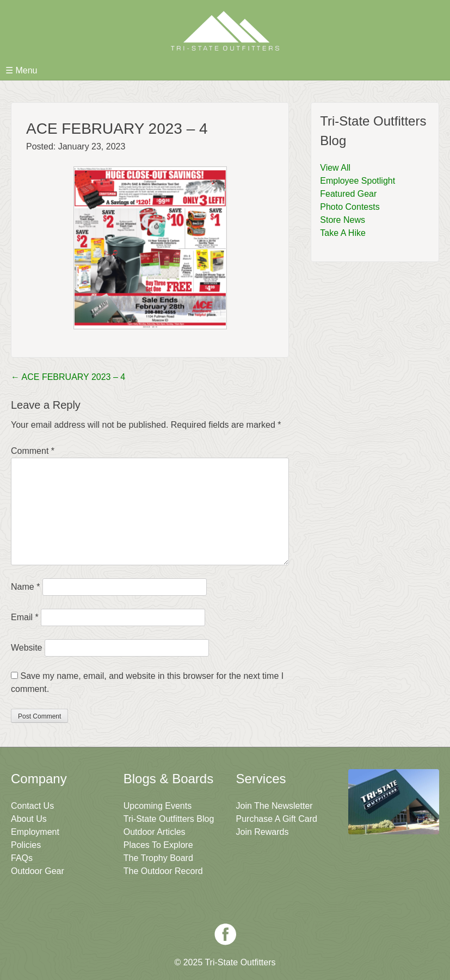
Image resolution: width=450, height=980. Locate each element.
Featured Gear (348, 194)
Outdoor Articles (155, 832)
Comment (33, 451)
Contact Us (32, 806)
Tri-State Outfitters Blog (169, 819)
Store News (343, 220)
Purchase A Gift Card (277, 819)
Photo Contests (350, 207)
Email (25, 617)
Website (27, 648)
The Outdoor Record (163, 871)
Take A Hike (343, 233)
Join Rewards (263, 832)
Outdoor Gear (38, 871)
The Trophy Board (158, 858)
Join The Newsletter (275, 806)
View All (335, 168)
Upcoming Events (158, 806)
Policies (26, 845)
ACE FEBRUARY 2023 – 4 (68, 377)
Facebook (225, 934)
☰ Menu (21, 70)
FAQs (22, 858)
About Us (29, 819)
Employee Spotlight (357, 181)
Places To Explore (158, 845)
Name (25, 587)
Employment (35, 832)
